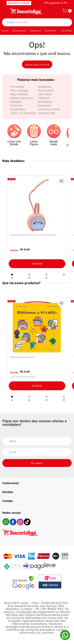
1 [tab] (12, 275)
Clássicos (44, 98)
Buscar (66, 22)
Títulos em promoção (23, 113)
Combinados (18, 109)
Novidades (45, 87)
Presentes (51, 31)
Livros (5, 31)
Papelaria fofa (47, 113)
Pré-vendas (17, 87)
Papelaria (35, 31)
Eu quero (37, 463)
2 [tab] (29, 275)
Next (68, 223)
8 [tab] (64, 400)
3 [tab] (46, 275)
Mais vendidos (19, 94)
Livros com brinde (49, 109)
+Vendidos (66, 31)
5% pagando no (56, 3)
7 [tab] (46, 278)
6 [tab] (29, 278)
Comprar (37, 264)
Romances (45, 106)
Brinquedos (19, 31)
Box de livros (46, 91)
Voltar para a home (37, 65)
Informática (45, 94)
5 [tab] (12, 278)
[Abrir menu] (5, 11)
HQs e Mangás (19, 91)
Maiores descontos (22, 98)
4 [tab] (64, 275)
